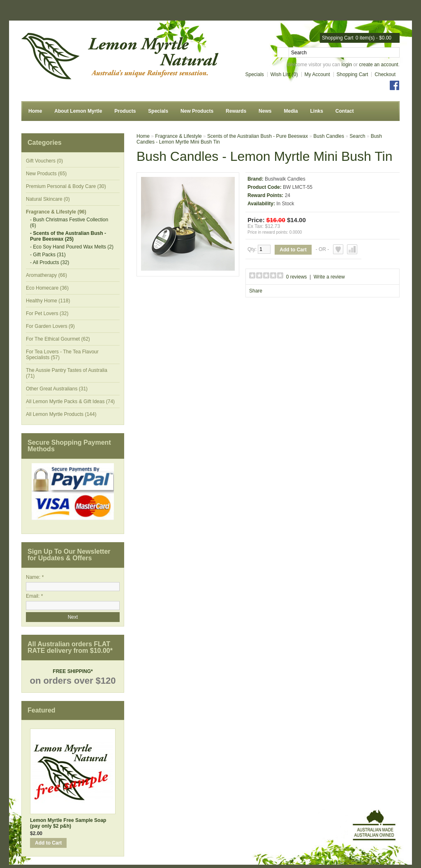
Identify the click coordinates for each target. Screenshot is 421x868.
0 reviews (297, 277)
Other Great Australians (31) (57, 389)
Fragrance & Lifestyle (178, 136)
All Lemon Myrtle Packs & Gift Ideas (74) (70, 402)
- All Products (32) (50, 262)
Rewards (236, 111)
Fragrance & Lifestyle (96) (56, 212)
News (265, 111)
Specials (255, 74)
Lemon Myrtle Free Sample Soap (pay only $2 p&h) (68, 823)
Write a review (329, 277)
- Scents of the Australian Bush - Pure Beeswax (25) (68, 236)
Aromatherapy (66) (46, 275)
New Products (197, 111)
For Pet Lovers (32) (47, 313)
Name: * (35, 577)
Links (316, 111)
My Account (317, 74)
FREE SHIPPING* (73, 671)
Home (35, 111)
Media (291, 111)
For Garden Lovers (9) (50, 326)
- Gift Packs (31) (48, 255)
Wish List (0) (284, 74)
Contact (345, 111)
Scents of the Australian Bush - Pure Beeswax (258, 136)
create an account (378, 65)
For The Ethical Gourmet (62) (58, 339)
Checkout (385, 74)
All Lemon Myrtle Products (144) (61, 414)
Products (125, 111)
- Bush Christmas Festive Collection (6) (69, 223)
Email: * (34, 596)
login (347, 65)
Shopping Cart (353, 74)
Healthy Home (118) (48, 301)
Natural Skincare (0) (48, 199)
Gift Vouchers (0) (44, 161)
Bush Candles (329, 136)
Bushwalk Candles (285, 179)
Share (256, 291)
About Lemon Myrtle (78, 111)
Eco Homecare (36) (47, 288)
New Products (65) (46, 174)
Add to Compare (352, 249)
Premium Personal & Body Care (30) (66, 186)
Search (357, 136)
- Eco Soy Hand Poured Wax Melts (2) (72, 247)
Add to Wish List (338, 249)
